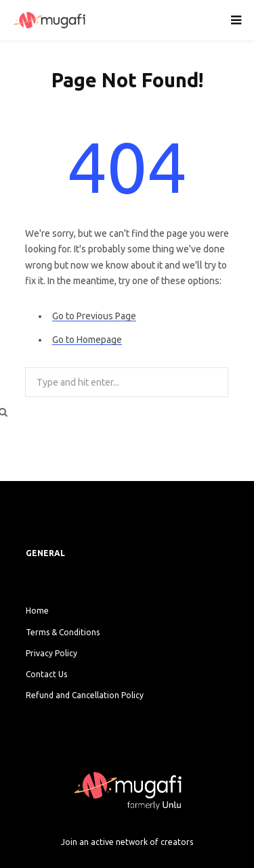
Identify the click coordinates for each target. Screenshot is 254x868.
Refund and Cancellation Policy (85, 695)
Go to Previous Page (94, 316)
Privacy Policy (51, 653)
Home (37, 611)
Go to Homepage (87, 340)
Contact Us (46, 674)
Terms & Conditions (63, 632)
